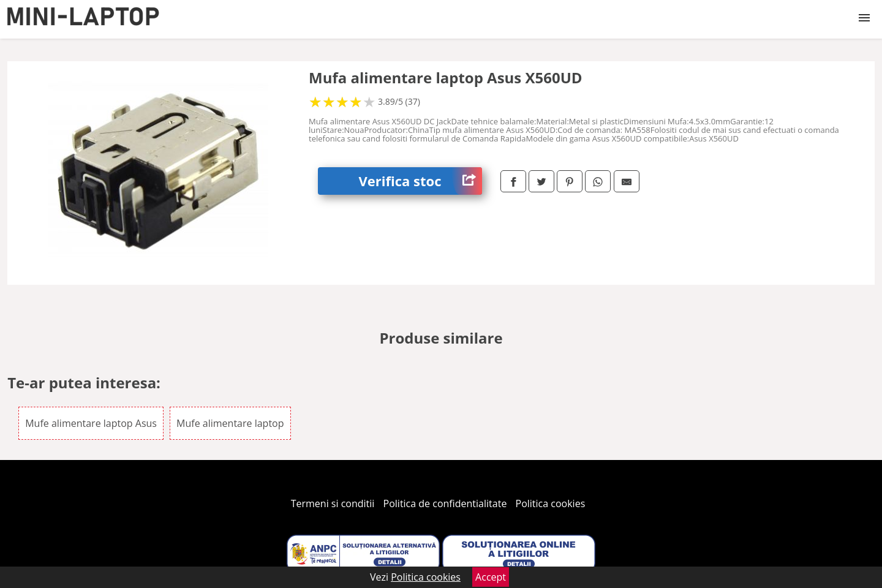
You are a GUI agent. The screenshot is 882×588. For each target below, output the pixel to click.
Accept (491, 577)
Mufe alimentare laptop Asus (91, 423)
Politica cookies (551, 503)
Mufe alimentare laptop (230, 423)
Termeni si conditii (333, 503)
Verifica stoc (420, 181)
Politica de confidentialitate (445, 503)
